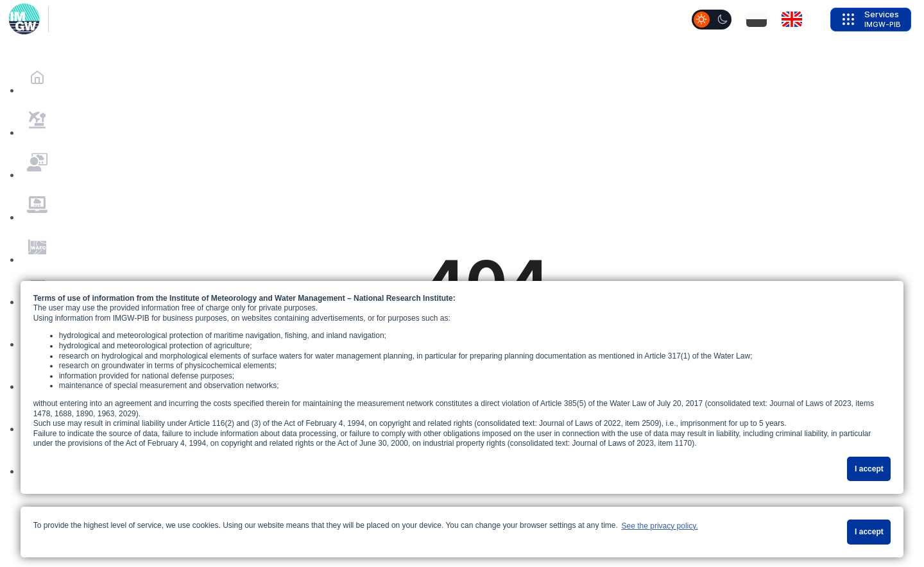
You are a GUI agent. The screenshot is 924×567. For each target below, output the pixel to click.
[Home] (37, 78)
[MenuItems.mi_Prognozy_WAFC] (37, 247)
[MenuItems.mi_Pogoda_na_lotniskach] (37, 120)
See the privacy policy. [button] (660, 526)
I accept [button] (869, 469)
